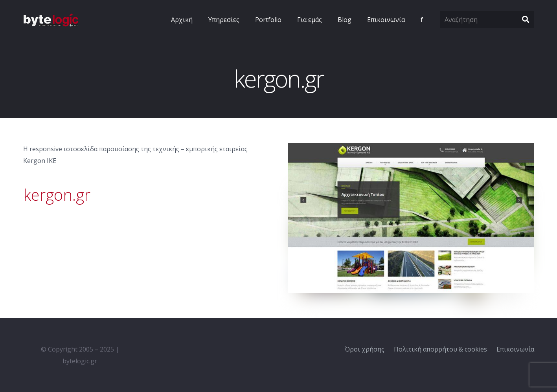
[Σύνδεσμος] (51, 20)
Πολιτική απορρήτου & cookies (440, 349)
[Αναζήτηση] (487, 20)
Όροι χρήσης (365, 349)
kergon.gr (57, 195)
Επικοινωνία (515, 349)
